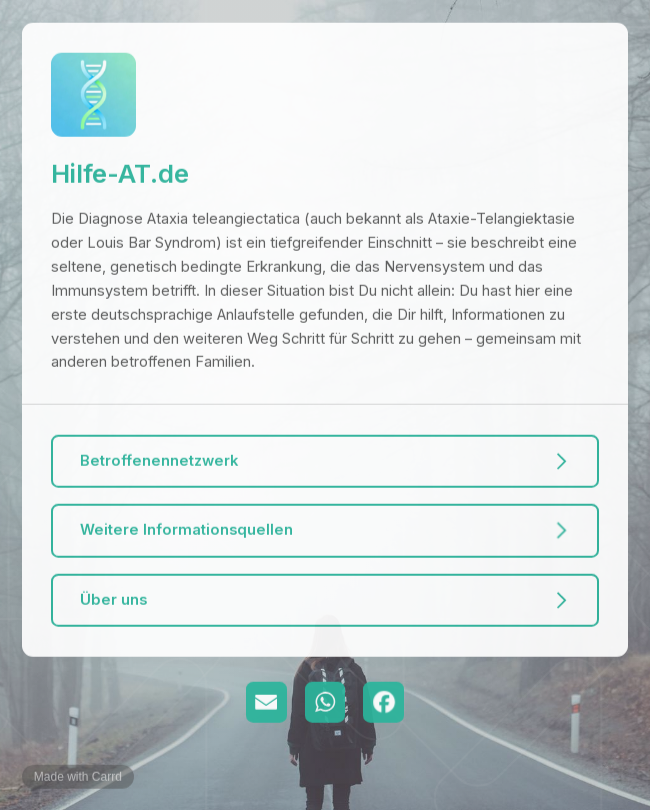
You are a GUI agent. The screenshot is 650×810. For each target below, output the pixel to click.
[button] (324, 461)
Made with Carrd (78, 777)
